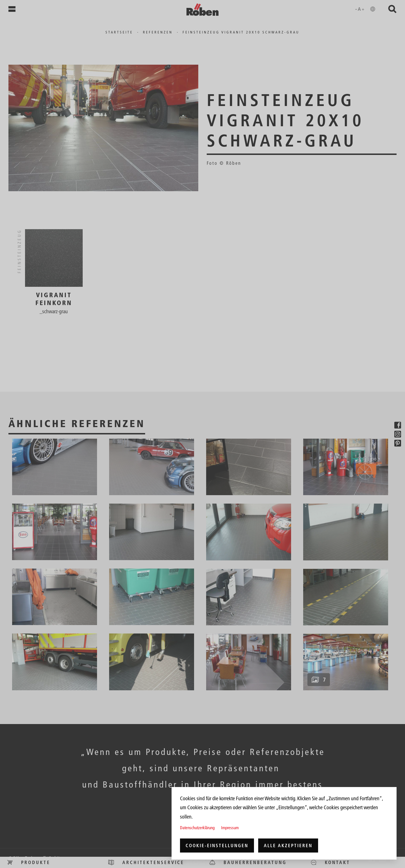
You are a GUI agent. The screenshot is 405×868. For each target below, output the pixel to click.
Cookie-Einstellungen (217, 846)
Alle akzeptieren (288, 846)
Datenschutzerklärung (197, 828)
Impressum (230, 828)
